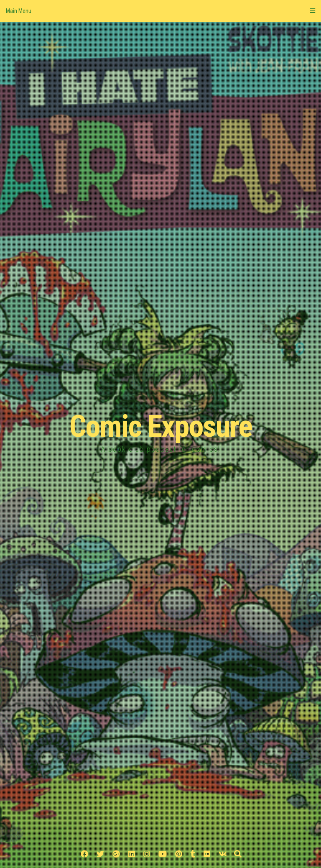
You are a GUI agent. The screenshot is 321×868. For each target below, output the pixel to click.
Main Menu (160, 11)
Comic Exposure (161, 426)
